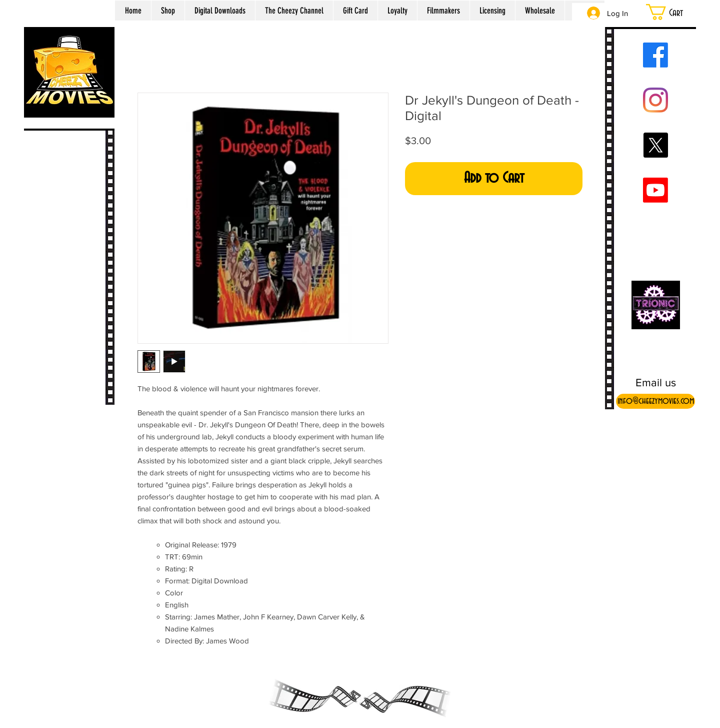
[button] (677, 12)
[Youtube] (655, 190)
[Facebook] (655, 55)
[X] (655, 145)
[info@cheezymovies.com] (655, 401)
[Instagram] (655, 100)
